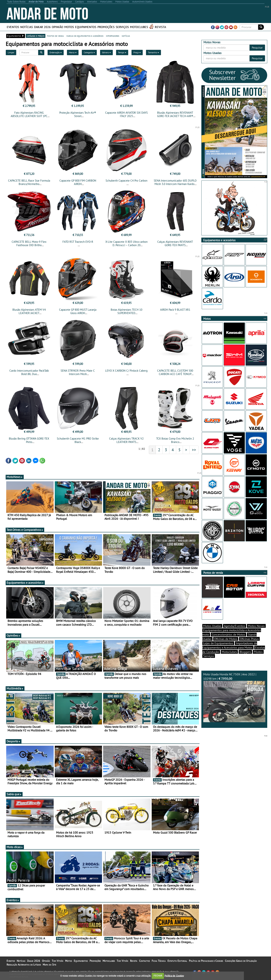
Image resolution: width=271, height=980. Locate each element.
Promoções (106, 27)
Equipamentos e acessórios (25, 583)
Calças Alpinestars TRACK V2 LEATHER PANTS (126, 440)
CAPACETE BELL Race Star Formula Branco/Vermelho (29, 182)
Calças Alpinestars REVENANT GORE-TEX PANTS (175, 243)
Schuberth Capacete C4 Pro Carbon (126, 181)
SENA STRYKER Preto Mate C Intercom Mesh (78, 372)
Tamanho (153, 52)
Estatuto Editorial (177, 961)
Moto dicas (15, 847)
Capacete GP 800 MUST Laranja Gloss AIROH (78, 311)
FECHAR (158, 976)
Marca (73, 52)
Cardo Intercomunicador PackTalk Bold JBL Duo (29, 372)
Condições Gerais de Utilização (241, 961)
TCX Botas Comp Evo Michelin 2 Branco (175, 440)
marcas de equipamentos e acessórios (85, 36)
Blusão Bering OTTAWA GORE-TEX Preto (29, 440)
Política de (174, 976)
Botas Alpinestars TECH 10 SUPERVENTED (126, 311)
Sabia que (14, 794)
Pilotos (258, 652)
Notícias (27, 27)
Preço (137, 52)
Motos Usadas (212, 626)
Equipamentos (86, 27)
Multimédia (15, 688)
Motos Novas (256, 626)
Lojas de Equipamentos (218, 643)
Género (106, 52)
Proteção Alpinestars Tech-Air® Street (78, 114)
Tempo (122, 52)
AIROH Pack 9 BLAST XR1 (175, 310)
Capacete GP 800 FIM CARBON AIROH (78, 182)
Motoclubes (139, 27)
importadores (113, 36)
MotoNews (15, 477)
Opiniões (13, 635)
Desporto (14, 741)
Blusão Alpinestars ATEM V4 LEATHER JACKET (29, 311)
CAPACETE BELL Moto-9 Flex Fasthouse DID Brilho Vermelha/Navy (29, 245)
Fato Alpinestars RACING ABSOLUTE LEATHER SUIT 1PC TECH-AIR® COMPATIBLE (29, 116)
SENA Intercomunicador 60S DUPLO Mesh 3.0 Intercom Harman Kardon (175, 182)
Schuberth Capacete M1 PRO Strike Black (78, 440)
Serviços (122, 27)
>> (194, 450)
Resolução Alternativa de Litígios (24, 965)
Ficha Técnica (159, 961)
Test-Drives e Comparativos (25, 530)
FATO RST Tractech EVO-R (78, 242)
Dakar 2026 (42, 27)
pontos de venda (55, 36)
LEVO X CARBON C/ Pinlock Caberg (126, 371)
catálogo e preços (36, 36)
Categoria (89, 52)
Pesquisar (257, 48)
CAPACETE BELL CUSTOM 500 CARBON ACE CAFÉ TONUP (175, 372)
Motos (69, 27)
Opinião (57, 27)
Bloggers (245, 652)
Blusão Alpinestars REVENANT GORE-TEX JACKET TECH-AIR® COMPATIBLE (175, 116)
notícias (126, 36)
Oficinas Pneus (249, 639)
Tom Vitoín (57, 961)
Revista (160, 27)
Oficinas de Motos (226, 639)
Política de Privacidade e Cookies (206, 961)
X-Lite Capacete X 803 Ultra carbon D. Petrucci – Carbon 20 (126, 243)
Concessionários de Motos (228, 635)
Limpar (11, 52)
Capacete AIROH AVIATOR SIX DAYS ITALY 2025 (126, 114)
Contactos (144, 961)
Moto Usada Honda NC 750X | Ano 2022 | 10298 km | (234, 697)
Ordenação (56, 52)
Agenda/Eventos (235, 626)
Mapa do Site (49, 965)
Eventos (13, 27)
